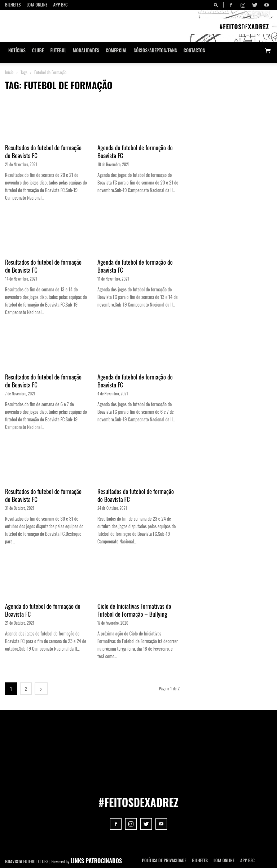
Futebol (58, 50)
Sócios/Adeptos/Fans (155, 50)
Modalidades (86, 50)
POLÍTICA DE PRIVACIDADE (164, 860)
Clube (38, 50)
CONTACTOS (194, 50)
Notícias (17, 50)
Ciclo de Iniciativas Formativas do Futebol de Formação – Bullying (134, 610)
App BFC (60, 5)
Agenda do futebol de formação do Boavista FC (135, 151)
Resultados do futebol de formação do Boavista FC (43, 151)
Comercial (116, 50)
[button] (217, 5)
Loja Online (37, 5)
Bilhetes (13, 5)
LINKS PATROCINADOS (96, 861)
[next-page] (41, 689)
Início (9, 72)
